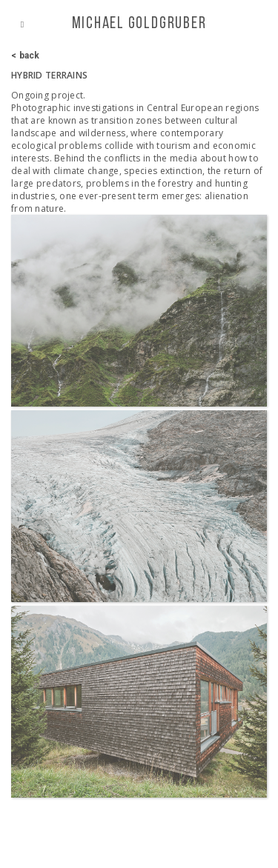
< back (26, 56)
